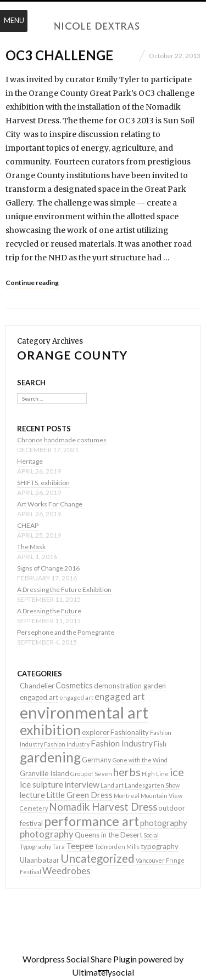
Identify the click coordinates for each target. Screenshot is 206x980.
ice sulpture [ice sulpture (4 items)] (41, 784)
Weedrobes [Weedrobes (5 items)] (66, 871)
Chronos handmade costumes (62, 440)
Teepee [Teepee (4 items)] (80, 845)
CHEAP (28, 525)
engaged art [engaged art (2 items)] (39, 697)
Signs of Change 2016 (48, 568)
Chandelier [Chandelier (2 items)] (37, 686)
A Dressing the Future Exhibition (64, 589)
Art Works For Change (50, 504)
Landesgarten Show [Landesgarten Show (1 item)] (152, 785)
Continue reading (32, 283)
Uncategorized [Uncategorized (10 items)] (98, 858)
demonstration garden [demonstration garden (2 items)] (130, 686)
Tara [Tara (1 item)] (59, 847)
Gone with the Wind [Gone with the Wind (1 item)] (140, 760)
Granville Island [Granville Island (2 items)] (44, 773)
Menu (14, 20)
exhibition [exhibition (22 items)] (50, 730)
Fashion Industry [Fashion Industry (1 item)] (67, 744)
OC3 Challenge (59, 55)
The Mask (31, 547)
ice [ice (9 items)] (177, 772)
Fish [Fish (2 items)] (160, 744)
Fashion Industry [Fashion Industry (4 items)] (122, 743)
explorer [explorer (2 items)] (96, 732)
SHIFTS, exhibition (43, 483)
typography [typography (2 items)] (160, 846)
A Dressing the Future (49, 611)
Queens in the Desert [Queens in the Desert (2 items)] (108, 835)
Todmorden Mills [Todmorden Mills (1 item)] (117, 847)
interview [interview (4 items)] (82, 784)
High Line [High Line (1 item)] (155, 774)
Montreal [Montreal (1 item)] (127, 796)
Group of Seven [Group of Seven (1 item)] (91, 774)
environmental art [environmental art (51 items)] (84, 712)
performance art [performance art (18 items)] (91, 821)
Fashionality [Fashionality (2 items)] (130, 732)
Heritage (30, 461)
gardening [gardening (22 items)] (50, 757)
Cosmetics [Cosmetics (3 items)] (74, 685)
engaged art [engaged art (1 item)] (76, 697)
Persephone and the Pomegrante (66, 632)
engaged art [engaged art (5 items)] (120, 696)
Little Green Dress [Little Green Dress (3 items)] (79, 795)
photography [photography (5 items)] (47, 834)
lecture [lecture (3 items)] (32, 795)
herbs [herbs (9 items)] (127, 772)
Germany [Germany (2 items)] (97, 760)
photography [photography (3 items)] (163, 823)
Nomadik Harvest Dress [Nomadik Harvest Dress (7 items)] (103, 807)
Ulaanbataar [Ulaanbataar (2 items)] (40, 860)
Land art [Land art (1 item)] (112, 785)
